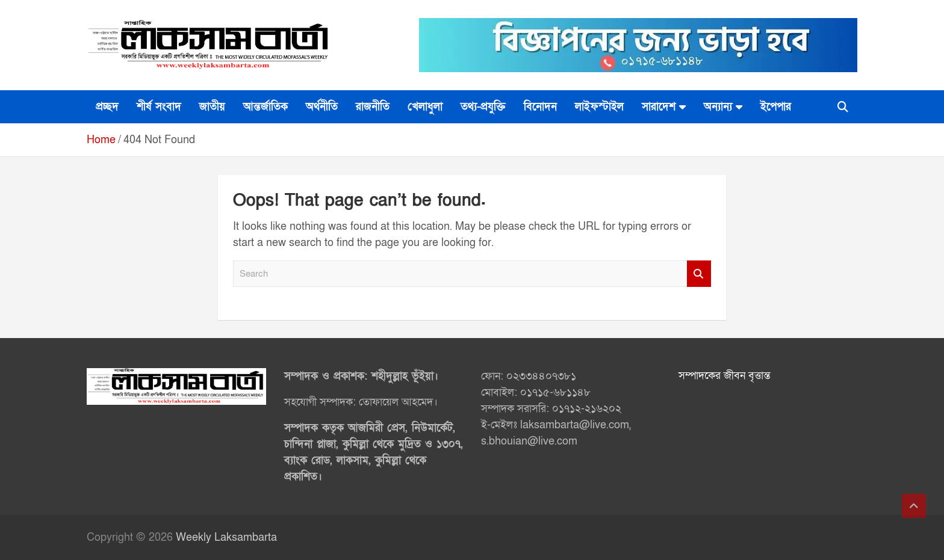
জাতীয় (212, 107)
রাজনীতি (373, 107)
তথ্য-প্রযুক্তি (483, 107)
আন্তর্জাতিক (265, 107)
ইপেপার (776, 107)
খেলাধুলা (425, 107)
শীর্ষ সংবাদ (159, 107)
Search (699, 274)
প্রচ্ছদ (107, 107)
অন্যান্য (718, 107)
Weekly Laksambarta (226, 537)
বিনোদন (540, 107)
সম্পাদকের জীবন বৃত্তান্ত (725, 376)
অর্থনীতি (322, 107)
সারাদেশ (659, 107)
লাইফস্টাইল (599, 107)
